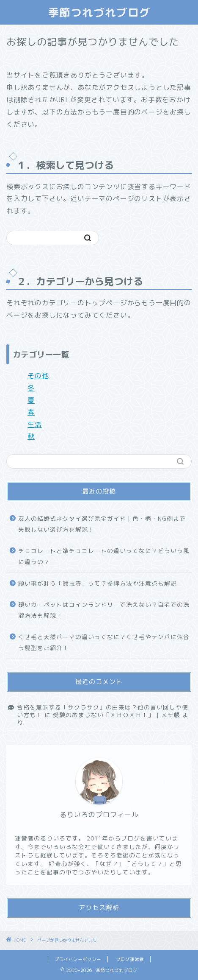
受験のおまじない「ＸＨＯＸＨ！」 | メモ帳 (117, 715)
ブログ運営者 (130, 959)
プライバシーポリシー (78, 959)
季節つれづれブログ (99, 12)
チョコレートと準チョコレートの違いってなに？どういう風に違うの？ (104, 556)
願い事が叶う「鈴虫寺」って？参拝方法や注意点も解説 (98, 583)
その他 (38, 376)
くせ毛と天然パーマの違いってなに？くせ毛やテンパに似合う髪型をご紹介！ (104, 642)
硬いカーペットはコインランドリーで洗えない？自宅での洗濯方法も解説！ (104, 610)
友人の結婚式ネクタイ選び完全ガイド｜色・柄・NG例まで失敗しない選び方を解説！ (102, 524)
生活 (35, 424)
